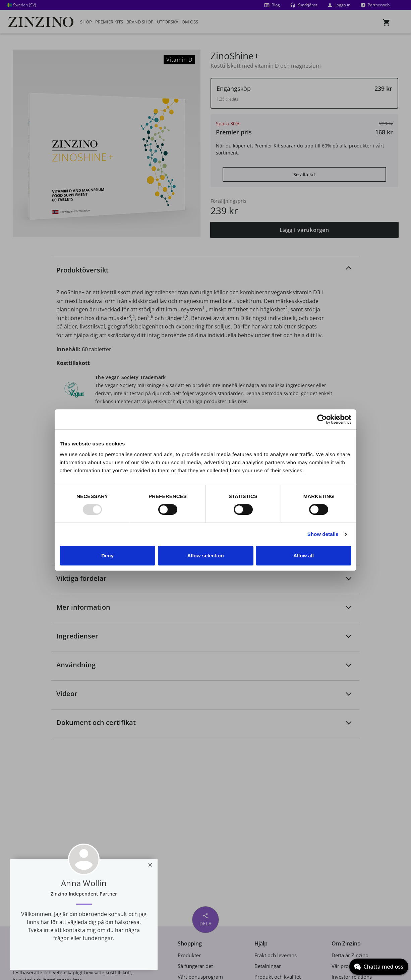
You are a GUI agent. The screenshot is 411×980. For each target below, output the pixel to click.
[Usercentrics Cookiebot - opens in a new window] (322, 419)
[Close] (150, 865)
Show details (323, 534)
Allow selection (205, 556)
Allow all (304, 556)
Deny (107, 556)
